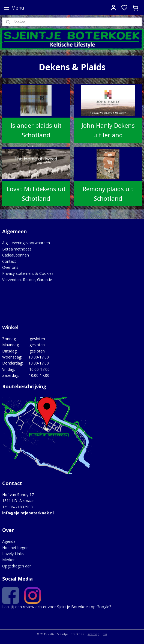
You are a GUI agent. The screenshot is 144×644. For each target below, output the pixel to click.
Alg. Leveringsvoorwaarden (26, 243)
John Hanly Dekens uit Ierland (108, 130)
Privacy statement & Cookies (28, 273)
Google (103, 607)
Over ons (10, 267)
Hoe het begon (15, 548)
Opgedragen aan (17, 566)
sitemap (93, 634)
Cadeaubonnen (16, 255)
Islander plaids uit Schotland (36, 130)
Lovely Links (13, 554)
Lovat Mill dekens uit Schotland (36, 193)
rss (105, 634)
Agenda (9, 541)
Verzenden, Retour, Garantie (27, 280)
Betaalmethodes (17, 249)
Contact (9, 261)
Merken (9, 560)
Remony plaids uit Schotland (108, 193)
